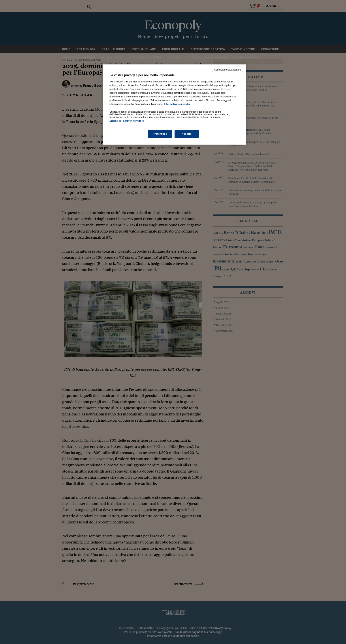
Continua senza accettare (228, 70)
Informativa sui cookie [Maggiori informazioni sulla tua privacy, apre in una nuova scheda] (177, 104)
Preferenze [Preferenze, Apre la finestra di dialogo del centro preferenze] (160, 134)
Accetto (187, 134)
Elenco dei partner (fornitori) (127, 121)
